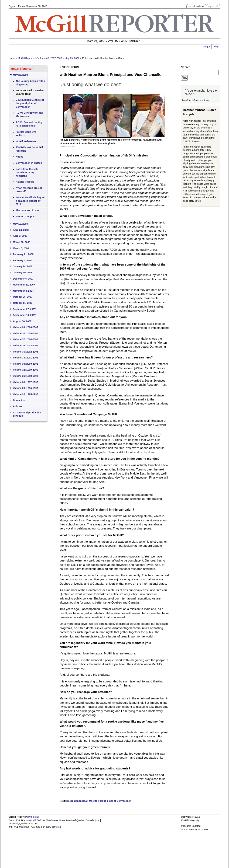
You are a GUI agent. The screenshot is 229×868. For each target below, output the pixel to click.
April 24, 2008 (21, 230)
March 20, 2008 (22, 242)
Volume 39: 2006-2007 (25, 327)
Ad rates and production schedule (27, 414)
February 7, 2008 (23, 260)
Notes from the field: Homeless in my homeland (28, 172)
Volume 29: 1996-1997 (25, 388)
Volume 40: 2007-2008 (50, 58)
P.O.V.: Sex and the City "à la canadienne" (29, 124)
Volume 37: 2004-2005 (25, 339)
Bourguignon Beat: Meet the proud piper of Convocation (30, 103)
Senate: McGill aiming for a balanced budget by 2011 (30, 201)
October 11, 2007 (23, 303)
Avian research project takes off (29, 190)
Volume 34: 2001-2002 (25, 358)
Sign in (12, 6)
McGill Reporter (26, 58)
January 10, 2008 (23, 273)
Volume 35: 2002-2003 (25, 352)
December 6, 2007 (23, 279)
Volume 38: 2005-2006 (25, 333)
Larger (206, 47)
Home (12, 58)
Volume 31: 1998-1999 (25, 376)
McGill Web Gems (26, 141)
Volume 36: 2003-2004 (25, 346)
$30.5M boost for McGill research (29, 149)
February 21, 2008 (23, 254)
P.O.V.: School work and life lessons (29, 115)
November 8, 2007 (23, 291)
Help (216, 47)
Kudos (19, 157)
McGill (213, 6)
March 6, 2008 (21, 248)
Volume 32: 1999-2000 (25, 370)
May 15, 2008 (20, 224)
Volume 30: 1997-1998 (25, 382)
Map (98, 820)
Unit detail (33, 817)
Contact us (19, 400)
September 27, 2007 (24, 309)
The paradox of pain (27, 210)
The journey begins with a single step (31, 83)
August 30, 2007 (22, 321)
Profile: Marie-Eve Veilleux (26, 134)
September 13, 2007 (24, 315)
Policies (18, 406)
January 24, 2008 (23, 266)
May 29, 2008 (72, 58)
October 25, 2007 (23, 297)
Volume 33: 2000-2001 (25, 364)
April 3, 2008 (20, 236)
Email (57, 827)
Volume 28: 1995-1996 (25, 394)
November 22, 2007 (24, 285)
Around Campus (25, 217)
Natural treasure (25, 182)
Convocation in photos (29, 163)
